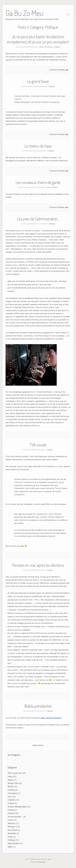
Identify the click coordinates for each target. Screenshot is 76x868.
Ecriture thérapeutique (17, 807)
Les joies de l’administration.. (38, 219)
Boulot (10, 786)
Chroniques (49, 47)
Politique (57, 47)
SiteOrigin (42, 862)
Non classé (12, 830)
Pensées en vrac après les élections (38, 565)
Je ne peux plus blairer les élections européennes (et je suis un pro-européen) (38, 39)
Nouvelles (12, 833)
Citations (11, 800)
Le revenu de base (38, 146)
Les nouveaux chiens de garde (38, 182)
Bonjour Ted (13, 783)
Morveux (11, 823)
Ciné (10, 797)
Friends (11, 810)
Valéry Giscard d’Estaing (51, 718)
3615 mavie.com (15, 773)
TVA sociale (38, 445)
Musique (11, 827)
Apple (10, 780)
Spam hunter (13, 843)
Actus (41, 47)
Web (10, 847)
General (11, 813)
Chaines (11, 790)
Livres (10, 820)
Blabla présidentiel (38, 706)
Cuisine (11, 803)
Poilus (10, 837)
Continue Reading (57, 70)
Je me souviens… (15, 817)
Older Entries (38, 745)
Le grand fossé (38, 81)
